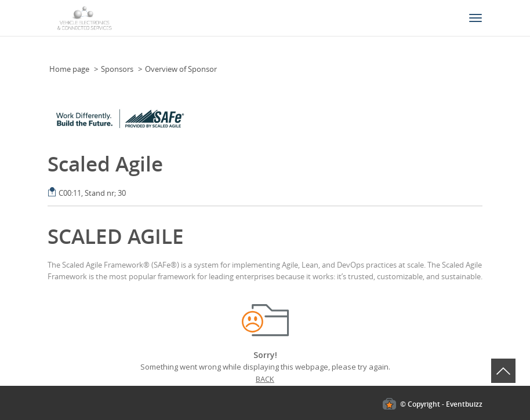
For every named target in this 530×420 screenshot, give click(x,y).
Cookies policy (25, 298)
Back (265, 379)
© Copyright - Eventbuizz (441, 404)
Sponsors (117, 69)
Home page (69, 69)
